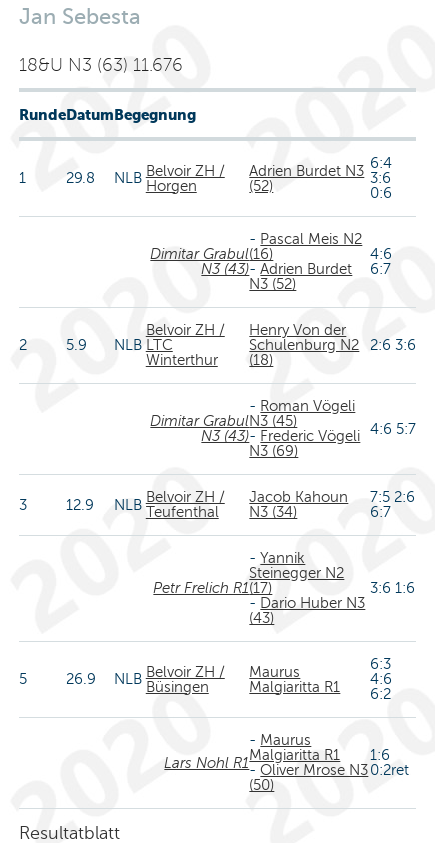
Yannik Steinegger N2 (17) (296, 573)
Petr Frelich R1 (201, 588)
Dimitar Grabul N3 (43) (199, 261)
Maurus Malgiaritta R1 (294, 679)
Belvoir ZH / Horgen (185, 178)
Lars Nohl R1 (206, 763)
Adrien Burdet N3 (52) (306, 178)
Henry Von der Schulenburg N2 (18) (304, 345)
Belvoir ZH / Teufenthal (185, 504)
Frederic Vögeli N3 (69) (304, 443)
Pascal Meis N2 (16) (305, 246)
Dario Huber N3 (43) (307, 610)
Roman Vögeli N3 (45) (302, 413)
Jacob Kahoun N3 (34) (298, 504)
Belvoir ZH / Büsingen (185, 679)
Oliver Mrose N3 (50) (308, 777)
